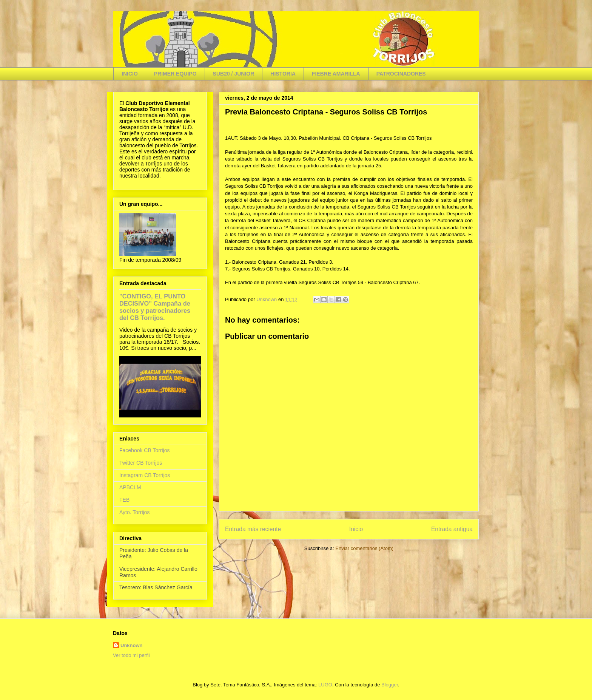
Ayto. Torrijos (134, 512)
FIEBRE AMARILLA (336, 74)
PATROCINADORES (401, 74)
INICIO (130, 74)
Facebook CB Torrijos (145, 450)
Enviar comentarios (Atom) (364, 548)
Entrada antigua (452, 529)
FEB (124, 500)
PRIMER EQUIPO (175, 74)
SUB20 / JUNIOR (234, 74)
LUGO (325, 685)
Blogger (390, 685)
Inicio (356, 529)
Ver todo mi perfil (131, 655)
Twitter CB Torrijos (141, 463)
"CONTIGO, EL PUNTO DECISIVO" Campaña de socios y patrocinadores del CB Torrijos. (155, 307)
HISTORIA (283, 74)
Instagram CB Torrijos (145, 475)
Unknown (132, 645)
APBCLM (130, 487)
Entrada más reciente (253, 529)
